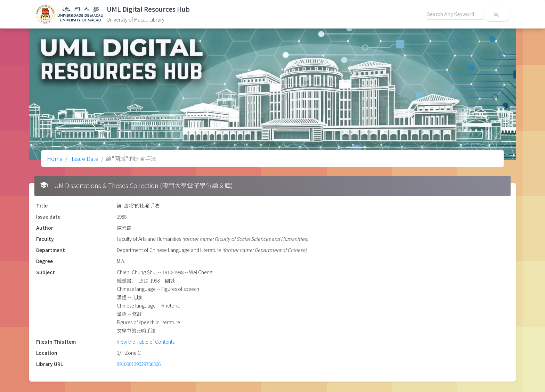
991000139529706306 (139, 364)
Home (55, 158)
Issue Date (84, 158)
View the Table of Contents (146, 342)
